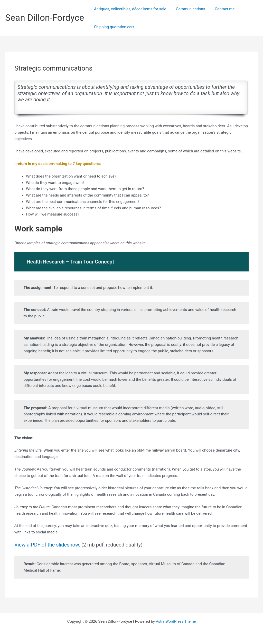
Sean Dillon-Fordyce (45, 18)
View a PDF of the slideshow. (47, 545)
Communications (187, 9)
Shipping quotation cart (113, 27)
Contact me (220, 9)
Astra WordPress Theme (176, 621)
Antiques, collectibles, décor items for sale (129, 9)
